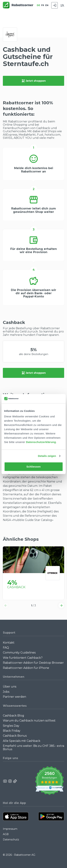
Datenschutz (11, 840)
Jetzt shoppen (34, 81)
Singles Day (11, 726)
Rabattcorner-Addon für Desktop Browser (33, 663)
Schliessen (33, 467)
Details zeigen (47, 456)
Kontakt (9, 643)
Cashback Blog (13, 716)
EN (47, 5)
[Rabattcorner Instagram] (10, 781)
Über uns (10, 687)
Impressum (10, 829)
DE (38, 5)
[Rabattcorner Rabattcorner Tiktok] (15, 781)
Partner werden (14, 697)
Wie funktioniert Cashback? (23, 658)
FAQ (6, 648)
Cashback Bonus (15, 736)
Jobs (6, 692)
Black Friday (12, 731)
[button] (6, 605)
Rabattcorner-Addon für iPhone (26, 668)
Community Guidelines (19, 653)
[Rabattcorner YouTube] (5, 781)
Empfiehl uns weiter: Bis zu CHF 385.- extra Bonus (33, 747)
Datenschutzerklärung (41, 442)
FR (43, 5)
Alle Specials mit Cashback (22, 741)
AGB (6, 834)
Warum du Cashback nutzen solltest (29, 721)
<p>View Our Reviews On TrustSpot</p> (49, 781)
